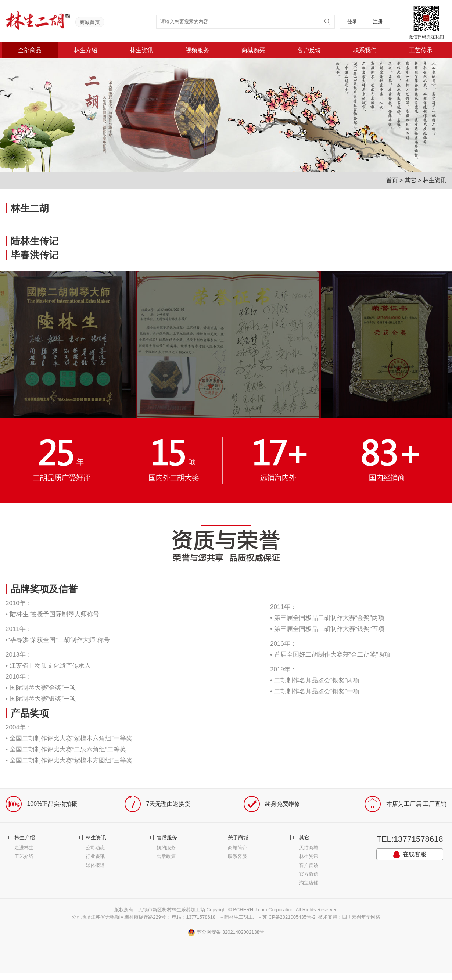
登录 (352, 21)
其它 (410, 180)
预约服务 (166, 848)
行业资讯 (95, 856)
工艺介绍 (24, 856)
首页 (392, 180)
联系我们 (365, 50)
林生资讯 (141, 50)
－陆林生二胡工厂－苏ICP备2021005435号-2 (268, 917)
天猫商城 (309, 848)
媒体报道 (95, 865)
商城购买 (253, 50)
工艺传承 (421, 50)
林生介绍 (86, 50)
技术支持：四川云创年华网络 (349, 917)
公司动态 (95, 848)
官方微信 (309, 874)
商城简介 (237, 848)
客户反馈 (309, 50)
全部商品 (30, 50)
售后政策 (166, 856)
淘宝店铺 (309, 883)
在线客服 (410, 854)
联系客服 (237, 856)
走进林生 (24, 848)
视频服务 (197, 50)
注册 (378, 21)
